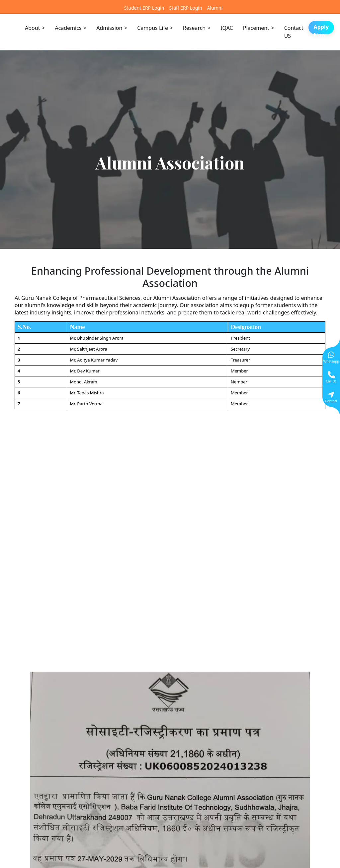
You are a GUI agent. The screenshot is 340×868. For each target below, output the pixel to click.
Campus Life (153, 28)
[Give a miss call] (331, 377)
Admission (109, 28)
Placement (256, 28)
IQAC (227, 28)
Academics (68, 28)
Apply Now (321, 29)
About (32, 28)
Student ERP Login (144, 8)
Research (194, 28)
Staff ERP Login (185, 8)
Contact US (294, 32)
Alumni (215, 8)
